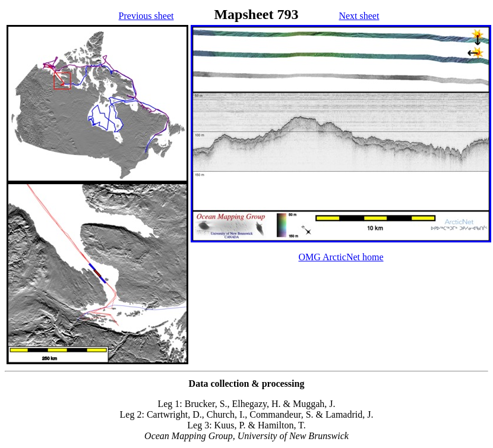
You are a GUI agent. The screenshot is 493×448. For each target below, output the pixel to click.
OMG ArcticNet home (341, 257)
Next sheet (359, 16)
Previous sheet (146, 16)
